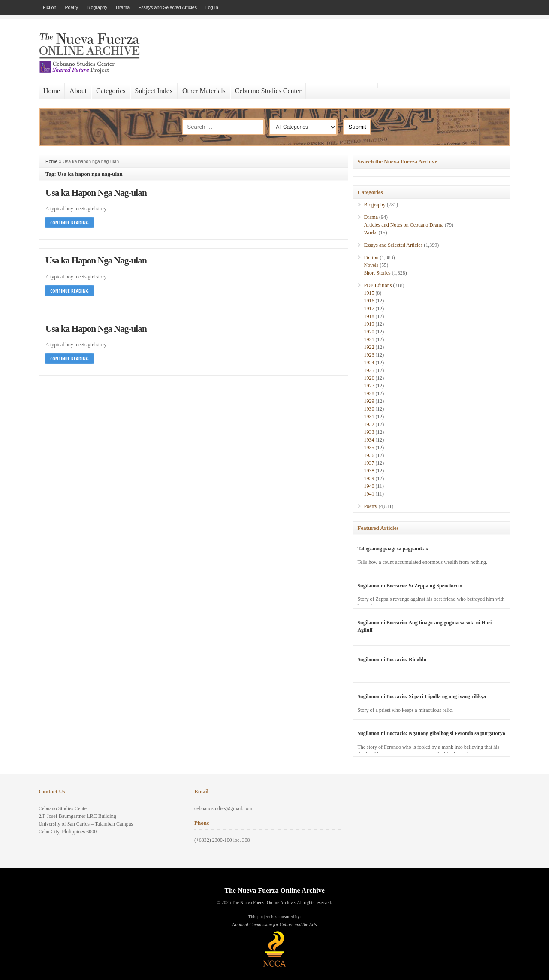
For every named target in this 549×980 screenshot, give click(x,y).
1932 (369, 424)
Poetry (71, 7)
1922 (369, 347)
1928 (369, 393)
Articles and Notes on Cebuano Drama (404, 225)
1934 (369, 440)
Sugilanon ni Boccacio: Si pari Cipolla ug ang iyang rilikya (422, 696)
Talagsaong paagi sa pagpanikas (392, 549)
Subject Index (154, 91)
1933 (369, 432)
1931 (369, 417)
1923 (369, 355)
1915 (369, 293)
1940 (369, 486)
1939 (369, 478)
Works (370, 233)
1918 (369, 316)
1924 (369, 363)
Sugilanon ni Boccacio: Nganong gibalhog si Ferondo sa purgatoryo (431, 733)
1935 (369, 448)
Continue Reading (69, 222)
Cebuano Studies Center (268, 91)
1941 (369, 494)
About (78, 91)
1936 (369, 455)
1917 (369, 309)
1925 (369, 370)
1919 (369, 324)
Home (52, 91)
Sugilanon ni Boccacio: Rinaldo (392, 659)
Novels (371, 265)
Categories (111, 91)
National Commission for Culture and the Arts (274, 924)
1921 (369, 339)
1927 (369, 386)
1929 (369, 401)
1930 (369, 409)
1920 (369, 332)
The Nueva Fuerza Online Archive (274, 891)
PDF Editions (378, 285)
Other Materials (204, 91)
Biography (97, 7)
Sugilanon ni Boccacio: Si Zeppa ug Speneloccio (410, 586)
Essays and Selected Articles (167, 7)
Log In (212, 7)
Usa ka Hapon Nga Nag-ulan (96, 193)
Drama (123, 7)
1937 (369, 463)
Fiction (50, 7)
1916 (369, 301)
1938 (369, 471)
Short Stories (377, 273)
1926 (369, 378)
